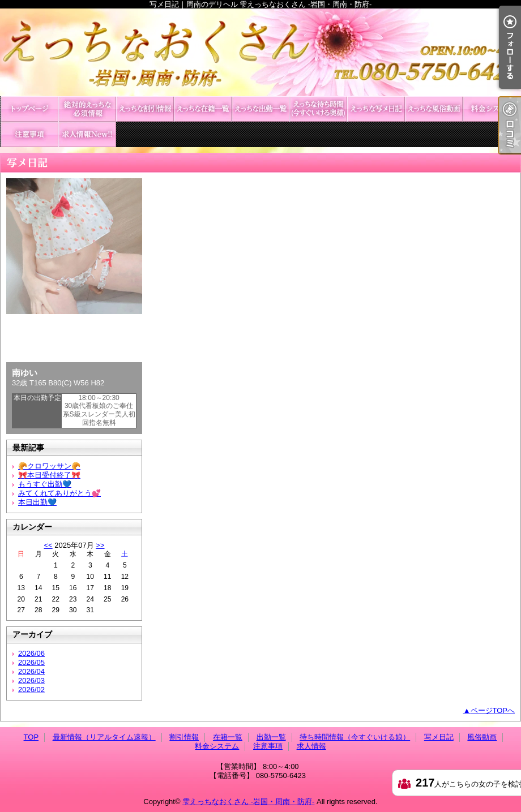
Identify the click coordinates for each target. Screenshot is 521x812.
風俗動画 (434, 109)
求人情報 (87, 134)
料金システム (492, 109)
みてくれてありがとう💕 (59, 493)
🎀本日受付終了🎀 (49, 475)
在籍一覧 (203, 109)
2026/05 (31, 662)
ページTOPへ (493, 710)
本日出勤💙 (37, 502)
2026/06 (31, 653)
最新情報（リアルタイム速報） (87, 109)
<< (48, 545)
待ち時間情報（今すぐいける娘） (318, 109)
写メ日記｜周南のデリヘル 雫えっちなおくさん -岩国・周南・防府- (260, 52)
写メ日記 (376, 109)
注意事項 (29, 134)
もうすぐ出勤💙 (45, 484)
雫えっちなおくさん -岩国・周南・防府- (248, 802)
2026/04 (31, 671)
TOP (29, 109)
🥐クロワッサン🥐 (49, 466)
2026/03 (31, 680)
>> (100, 545)
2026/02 (31, 689)
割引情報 (145, 109)
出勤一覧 (260, 109)
